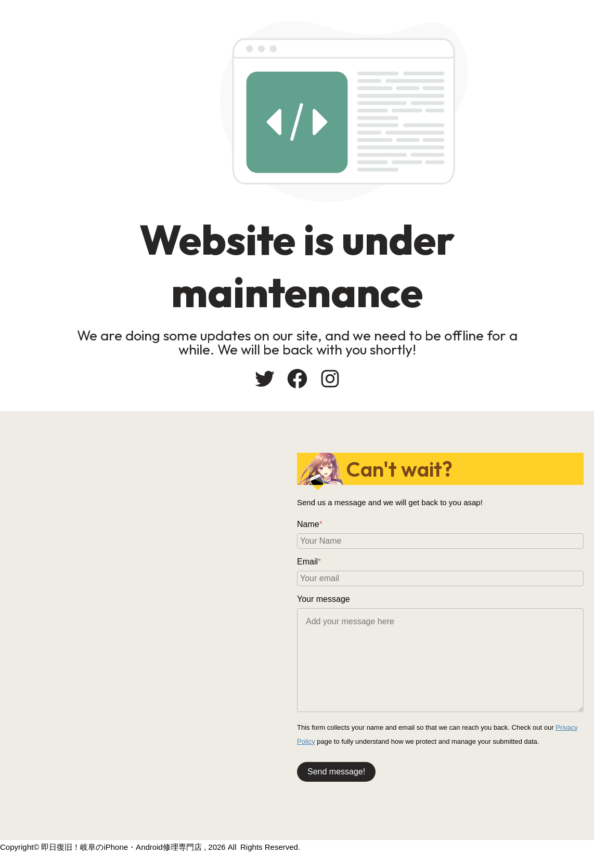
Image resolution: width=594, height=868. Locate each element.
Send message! (336, 772)
